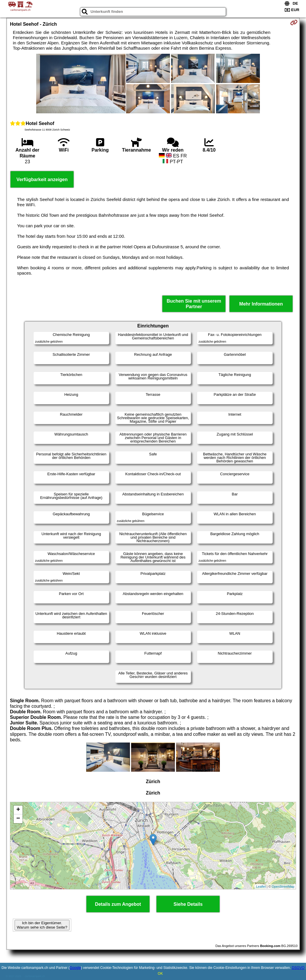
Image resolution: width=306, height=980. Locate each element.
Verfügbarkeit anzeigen (42, 179)
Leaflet (261, 887)
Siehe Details (188, 904)
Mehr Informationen (261, 304)
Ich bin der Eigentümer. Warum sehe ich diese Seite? (42, 925)
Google (75, 968)
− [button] (18, 819)
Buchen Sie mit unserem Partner (194, 304)
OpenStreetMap (283, 887)
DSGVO (298, 968)
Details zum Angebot (118, 904)
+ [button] (18, 810)
